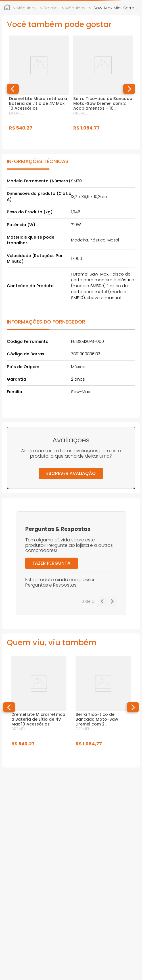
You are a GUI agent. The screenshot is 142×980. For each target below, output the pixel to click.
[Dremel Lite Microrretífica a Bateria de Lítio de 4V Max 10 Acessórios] (39, 89)
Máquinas (27, 8)
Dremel (51, 8)
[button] (13, 89)
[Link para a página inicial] (7, 8)
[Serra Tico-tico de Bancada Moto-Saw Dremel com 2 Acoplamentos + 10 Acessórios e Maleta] (103, 89)
